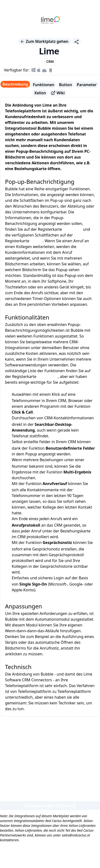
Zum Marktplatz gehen (45, 41)
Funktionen (44, 85)
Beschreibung (15, 84)
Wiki (58, 93)
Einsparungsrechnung (50, 805)
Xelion (40, 93)
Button (65, 85)
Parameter (87, 85)
